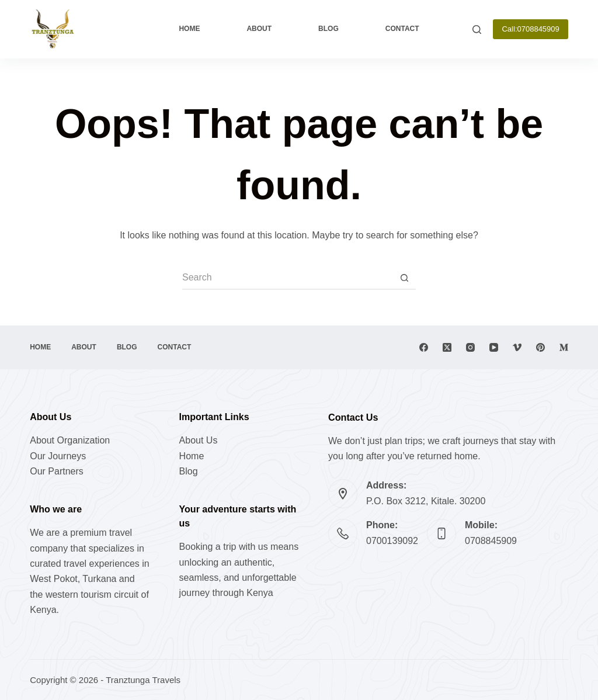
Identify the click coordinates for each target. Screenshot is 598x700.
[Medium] (564, 347)
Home (189, 29)
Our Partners (57, 471)
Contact (402, 29)
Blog (328, 29)
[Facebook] (424, 347)
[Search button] (404, 278)
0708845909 (491, 541)
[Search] (477, 30)
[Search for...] (287, 278)
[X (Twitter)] (447, 347)
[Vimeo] (517, 347)
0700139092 (392, 541)
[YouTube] (494, 347)
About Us (199, 440)
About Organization (70, 440)
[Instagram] (470, 347)
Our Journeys (58, 456)
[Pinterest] (540, 347)
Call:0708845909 (530, 29)
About (259, 29)
